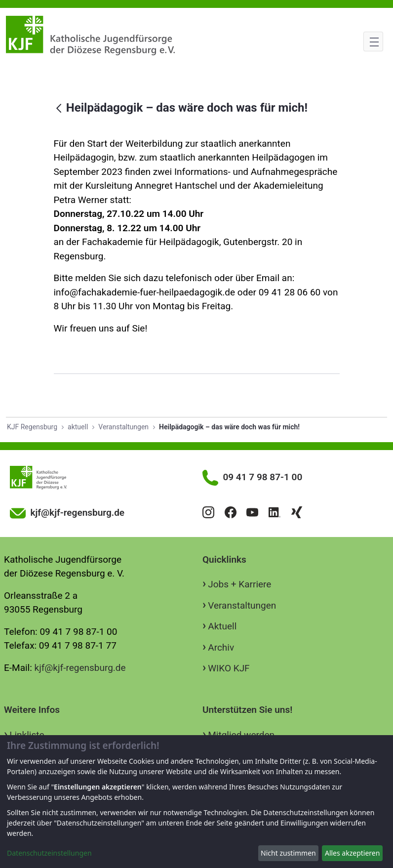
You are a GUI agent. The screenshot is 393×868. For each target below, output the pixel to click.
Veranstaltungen (242, 605)
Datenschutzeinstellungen (49, 853)
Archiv (221, 647)
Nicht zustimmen (288, 853)
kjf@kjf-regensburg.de (80, 668)
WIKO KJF (229, 668)
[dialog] (196, 802)
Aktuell (222, 626)
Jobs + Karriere (239, 584)
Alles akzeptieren (352, 853)
